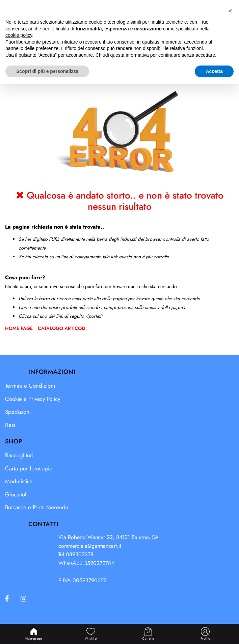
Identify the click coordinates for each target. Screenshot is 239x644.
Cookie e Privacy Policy (33, 399)
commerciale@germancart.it (90, 546)
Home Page (20, 328)
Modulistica (19, 481)
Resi (10, 425)
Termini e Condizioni (30, 386)
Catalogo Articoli (62, 328)
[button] (199, 13)
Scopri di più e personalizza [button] (47, 631)
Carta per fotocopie (29, 468)
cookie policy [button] (19, 595)
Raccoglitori (19, 455)
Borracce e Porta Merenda (37, 507)
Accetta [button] (214, 631)
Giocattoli (16, 494)
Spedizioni (18, 412)
